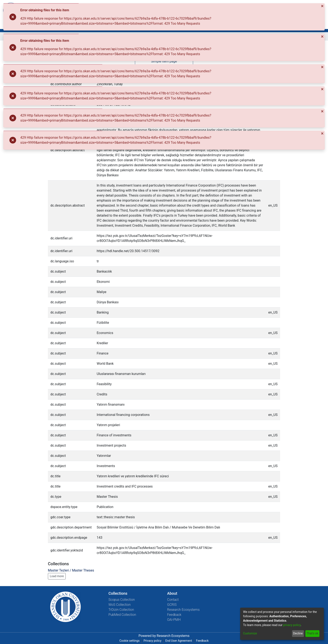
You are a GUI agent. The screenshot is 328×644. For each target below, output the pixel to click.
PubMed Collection (122, 615)
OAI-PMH (174, 620)
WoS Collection (120, 605)
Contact (173, 600)
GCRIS (172, 605)
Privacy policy (152, 641)
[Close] (323, 6)
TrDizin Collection (121, 610)
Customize (250, 633)
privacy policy (292, 625)
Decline (298, 633)
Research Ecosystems (183, 610)
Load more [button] (57, 576)
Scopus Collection (122, 600)
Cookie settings (130, 641)
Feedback (174, 615)
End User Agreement (179, 641)
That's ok (312, 633)
